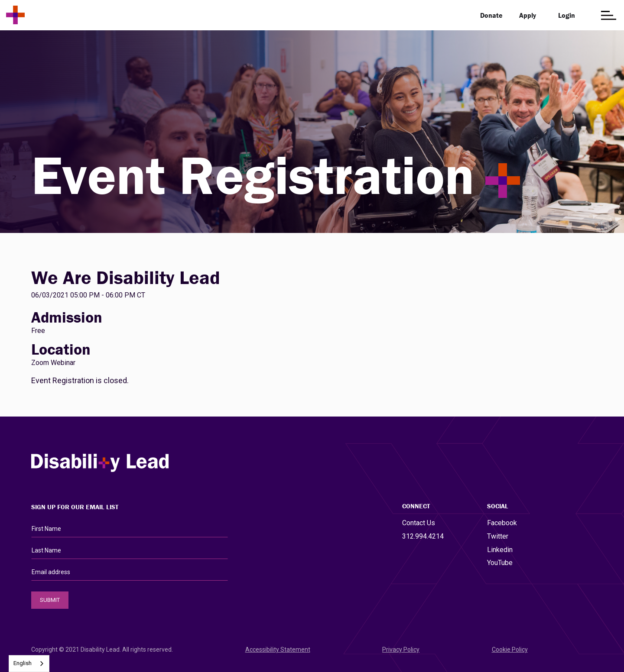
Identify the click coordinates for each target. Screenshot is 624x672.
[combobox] (29, 664)
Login (567, 15)
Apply (528, 15)
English (23, 663)
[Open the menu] (609, 15)
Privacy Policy (401, 649)
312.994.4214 (423, 536)
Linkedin (500, 550)
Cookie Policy (510, 649)
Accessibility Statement (278, 649)
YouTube (500, 563)
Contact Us (419, 523)
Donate (491, 15)
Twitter (498, 536)
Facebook (502, 523)
